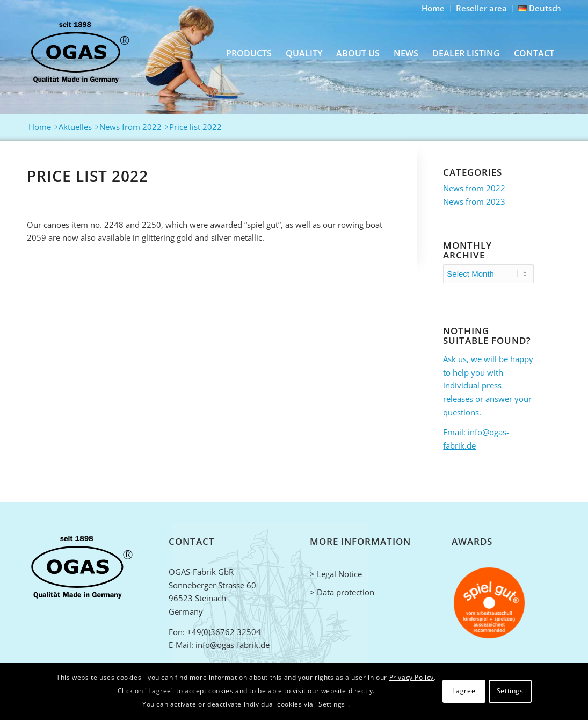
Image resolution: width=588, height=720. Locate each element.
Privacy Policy (412, 677)
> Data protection (342, 592)
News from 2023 (474, 201)
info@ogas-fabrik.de (233, 645)
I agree (464, 691)
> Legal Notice (336, 574)
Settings (510, 691)
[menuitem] (433, 9)
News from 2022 (474, 188)
